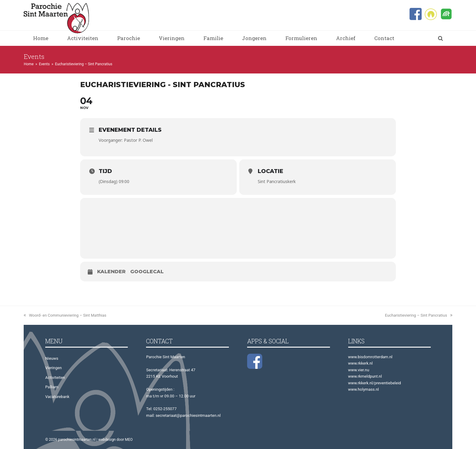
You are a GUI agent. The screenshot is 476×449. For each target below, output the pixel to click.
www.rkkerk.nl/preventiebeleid (375, 383)
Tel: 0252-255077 (161, 409)
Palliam (52, 387)
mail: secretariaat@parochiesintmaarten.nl (183, 415)
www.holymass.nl (364, 389)
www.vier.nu (359, 370)
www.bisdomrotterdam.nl (370, 357)
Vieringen (53, 368)
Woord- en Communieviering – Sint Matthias (65, 315)
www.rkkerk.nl (360, 363)
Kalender (111, 272)
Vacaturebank (57, 397)
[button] (440, 38)
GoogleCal (147, 272)
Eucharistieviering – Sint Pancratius (419, 315)
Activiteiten (55, 378)
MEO (129, 440)
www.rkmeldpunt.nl (365, 376)
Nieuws (52, 358)
